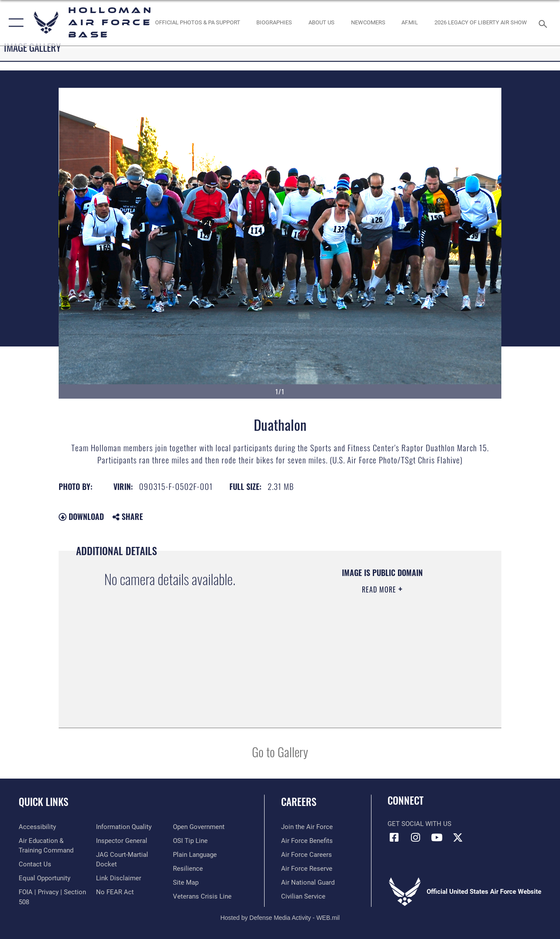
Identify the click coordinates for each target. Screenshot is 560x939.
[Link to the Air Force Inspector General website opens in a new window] (122, 841)
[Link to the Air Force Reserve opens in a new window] (307, 869)
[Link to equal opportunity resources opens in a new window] (45, 878)
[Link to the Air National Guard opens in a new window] (308, 882)
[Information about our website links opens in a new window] (119, 878)
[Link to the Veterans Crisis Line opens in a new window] (202, 896)
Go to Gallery (280, 751)
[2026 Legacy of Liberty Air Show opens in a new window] (481, 23)
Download (81, 516)
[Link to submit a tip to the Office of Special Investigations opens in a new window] (190, 841)
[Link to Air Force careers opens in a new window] (307, 855)
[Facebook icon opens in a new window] (394, 837)
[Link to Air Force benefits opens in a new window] (307, 841)
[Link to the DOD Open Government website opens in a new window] (199, 827)
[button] (14, 23)
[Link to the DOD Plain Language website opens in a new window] (195, 855)
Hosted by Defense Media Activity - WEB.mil (280, 918)
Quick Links (43, 802)
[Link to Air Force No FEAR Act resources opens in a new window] (115, 892)
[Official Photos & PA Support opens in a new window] (198, 23)
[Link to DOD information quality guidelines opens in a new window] (124, 827)
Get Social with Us (419, 824)
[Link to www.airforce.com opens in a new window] (307, 827)
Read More (380, 589)
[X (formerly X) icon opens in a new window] (458, 837)
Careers (299, 802)
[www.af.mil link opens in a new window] (410, 23)
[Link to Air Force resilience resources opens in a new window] (188, 869)
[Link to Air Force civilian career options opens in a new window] (303, 896)
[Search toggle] (544, 23)
